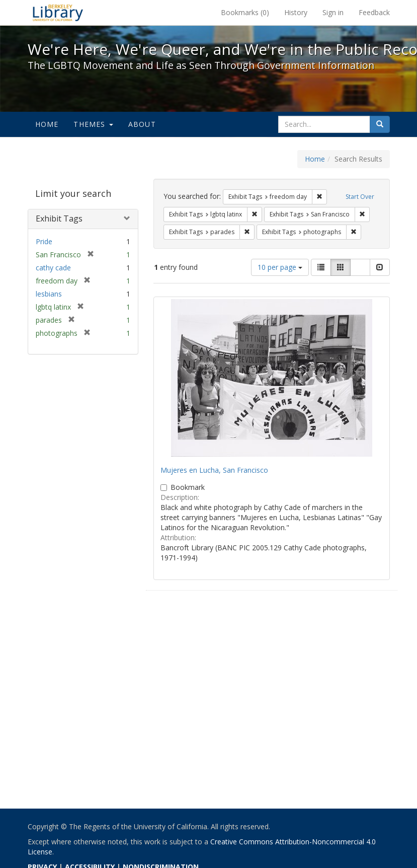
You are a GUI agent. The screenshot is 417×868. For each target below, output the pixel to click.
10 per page (280, 267)
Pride (44, 241)
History (296, 12)
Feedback (374, 12)
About (142, 124)
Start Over (360, 197)
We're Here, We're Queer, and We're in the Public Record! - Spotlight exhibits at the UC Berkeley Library (58, 13)
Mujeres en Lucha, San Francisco (214, 470)
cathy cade (53, 268)
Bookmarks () (245, 12)
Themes (93, 124)
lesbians (49, 294)
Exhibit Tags (59, 219)
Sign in (333, 12)
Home (47, 124)
